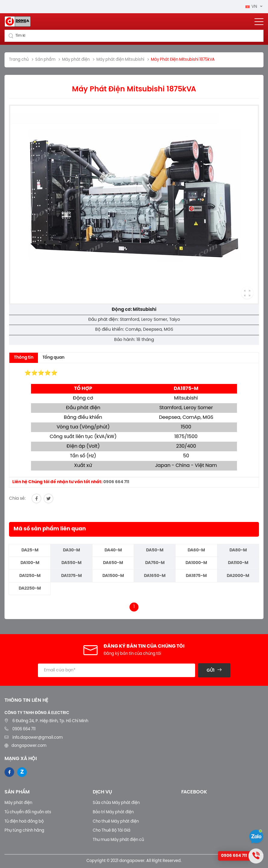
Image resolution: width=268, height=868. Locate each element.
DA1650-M (155, 576)
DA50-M (155, 550)
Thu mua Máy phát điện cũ (118, 840)
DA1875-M (196, 576)
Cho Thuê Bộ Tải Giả (112, 831)
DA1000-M (196, 563)
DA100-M (30, 563)
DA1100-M (238, 563)
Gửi (210, 670)
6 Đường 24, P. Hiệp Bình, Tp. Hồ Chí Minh (50, 721)
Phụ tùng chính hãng (24, 831)
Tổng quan (53, 358)
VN (252, 7)
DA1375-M (72, 576)
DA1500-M (113, 576)
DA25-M (30, 550)
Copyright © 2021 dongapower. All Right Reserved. (134, 861)
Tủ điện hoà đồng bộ (24, 822)
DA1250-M (30, 576)
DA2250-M (30, 589)
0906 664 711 (116, 482)
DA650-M (113, 563)
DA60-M (196, 550)
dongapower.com (29, 746)
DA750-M (155, 563)
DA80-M (238, 550)
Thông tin (24, 358)
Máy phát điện (18, 803)
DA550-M (72, 563)
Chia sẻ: (17, 499)
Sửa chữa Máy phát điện (116, 803)
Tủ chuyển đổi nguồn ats (28, 812)
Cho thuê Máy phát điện (116, 822)
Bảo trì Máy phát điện (113, 812)
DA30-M (72, 550)
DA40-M (113, 550)
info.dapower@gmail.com (37, 738)
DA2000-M (238, 576)
